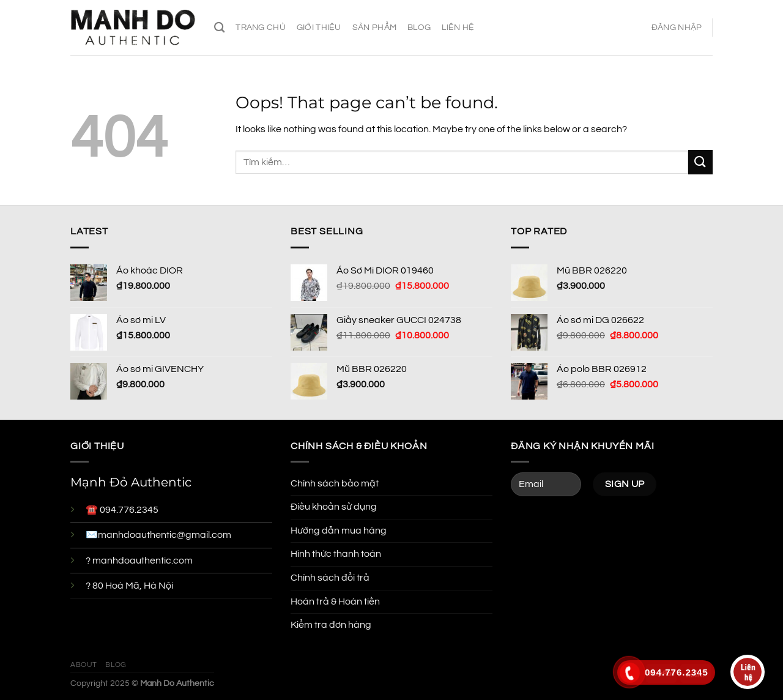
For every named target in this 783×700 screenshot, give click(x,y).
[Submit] (700, 162)
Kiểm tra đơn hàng (331, 625)
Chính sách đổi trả (330, 578)
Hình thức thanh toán (336, 554)
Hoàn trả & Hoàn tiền (335, 601)
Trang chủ (261, 27)
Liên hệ (458, 27)
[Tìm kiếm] (219, 28)
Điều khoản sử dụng (334, 507)
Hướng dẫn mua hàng (339, 531)
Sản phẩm (374, 27)
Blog (419, 27)
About (84, 665)
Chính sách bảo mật (335, 483)
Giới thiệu (319, 27)
